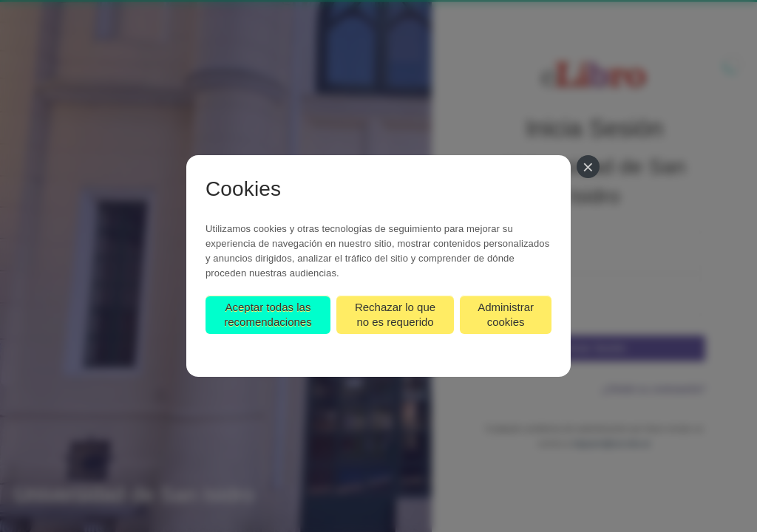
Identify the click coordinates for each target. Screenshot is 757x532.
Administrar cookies (506, 314)
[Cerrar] (588, 167)
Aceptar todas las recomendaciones (268, 314)
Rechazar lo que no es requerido (395, 314)
